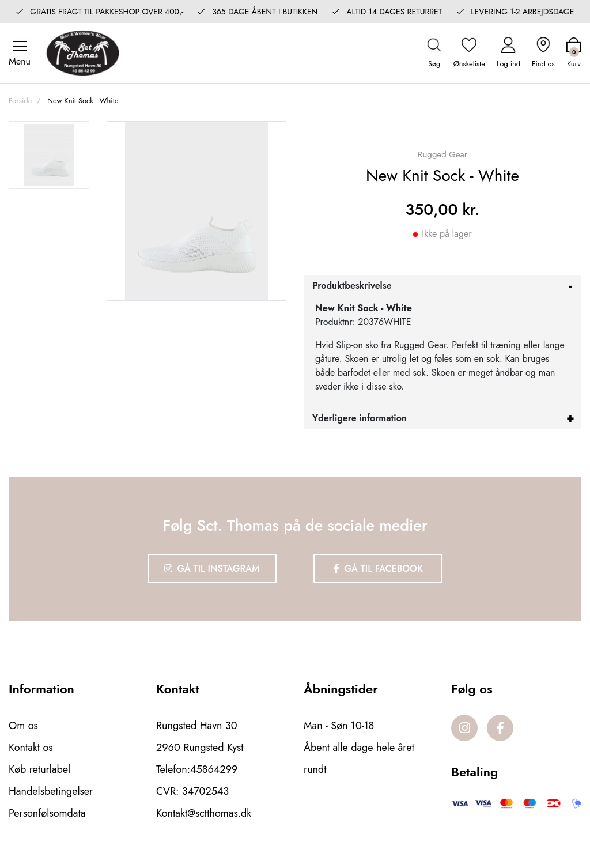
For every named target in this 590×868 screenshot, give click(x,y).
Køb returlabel (39, 769)
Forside (20, 101)
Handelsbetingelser (51, 791)
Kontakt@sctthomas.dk (204, 813)
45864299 (214, 769)
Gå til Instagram (212, 569)
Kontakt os (31, 748)
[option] (49, 155)
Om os (23, 726)
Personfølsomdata (47, 813)
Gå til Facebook (378, 569)
